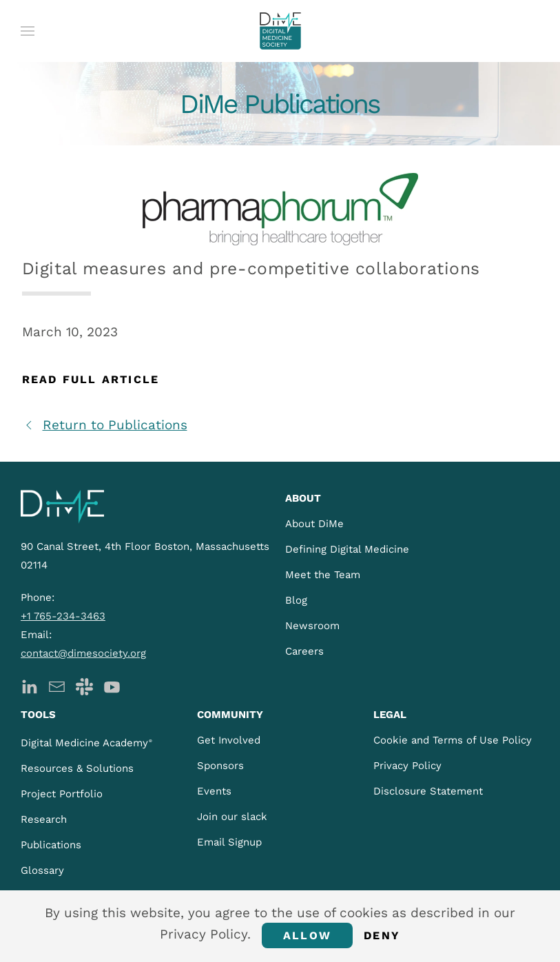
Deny (382, 935)
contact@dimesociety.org (83, 653)
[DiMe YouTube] (112, 685)
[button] (28, 31)
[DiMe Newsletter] (57, 685)
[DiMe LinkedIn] (29, 685)
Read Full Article (91, 379)
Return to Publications (105, 425)
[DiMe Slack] (84, 685)
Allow (307, 935)
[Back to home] (280, 31)
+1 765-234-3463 (63, 616)
